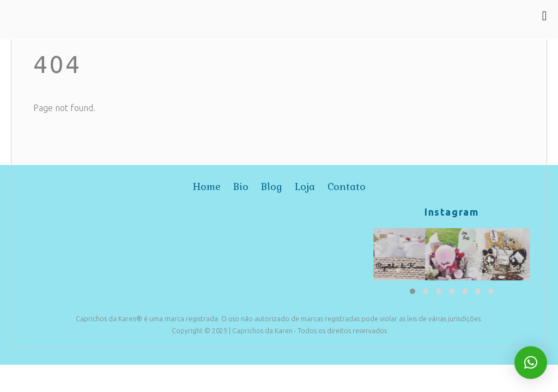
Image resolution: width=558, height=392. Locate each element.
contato (347, 186)
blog (272, 186)
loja (305, 186)
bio (241, 186)
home (207, 186)
